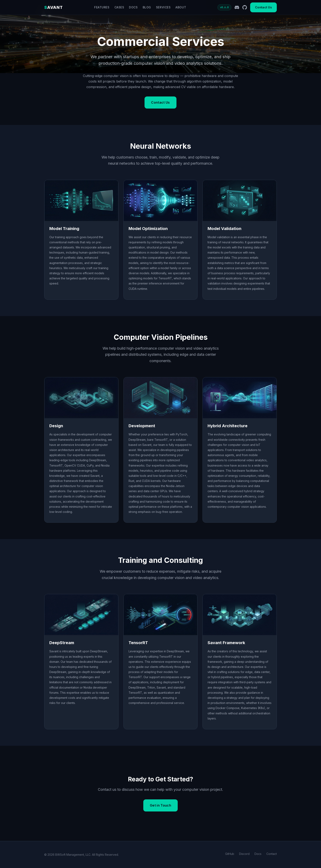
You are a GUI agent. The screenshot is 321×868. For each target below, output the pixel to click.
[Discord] (237, 7)
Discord (244, 854)
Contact (272, 854)
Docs (133, 7)
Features (102, 7)
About (181, 7)
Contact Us (263, 7)
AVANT (54, 7)
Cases (119, 7)
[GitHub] (245, 7)
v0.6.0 (224, 7)
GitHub (230, 854)
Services (163, 7)
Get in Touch (160, 805)
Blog (147, 7)
